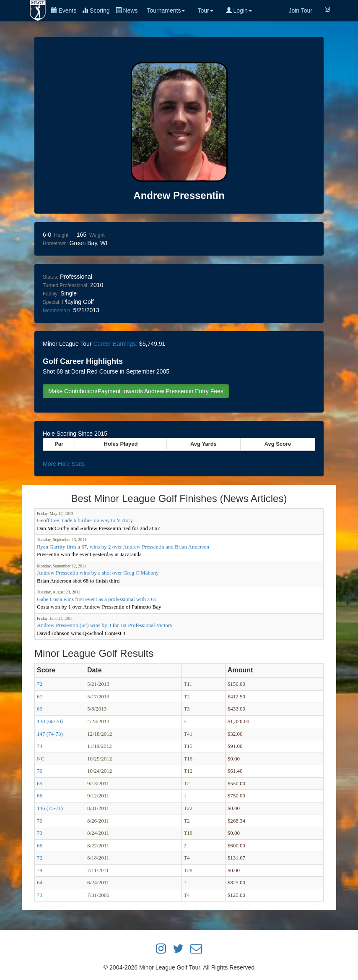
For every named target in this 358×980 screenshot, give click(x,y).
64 (40, 882)
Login (239, 10)
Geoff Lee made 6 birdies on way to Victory (85, 520)
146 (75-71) (50, 808)
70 (40, 821)
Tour (205, 10)
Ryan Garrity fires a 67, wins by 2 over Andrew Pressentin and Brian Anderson (123, 547)
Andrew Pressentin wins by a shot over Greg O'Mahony (98, 573)
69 (40, 709)
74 (40, 746)
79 (40, 870)
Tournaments (166, 10)
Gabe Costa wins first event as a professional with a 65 (97, 599)
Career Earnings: (115, 344)
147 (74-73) (50, 734)
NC (41, 759)
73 (40, 833)
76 (40, 771)
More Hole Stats (64, 464)
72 (40, 684)
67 (40, 696)
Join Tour (300, 10)
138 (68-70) (50, 721)
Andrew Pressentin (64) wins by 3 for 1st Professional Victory (105, 625)
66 (40, 796)
